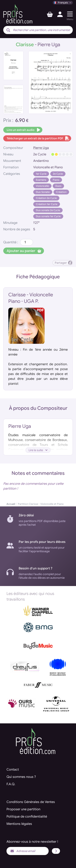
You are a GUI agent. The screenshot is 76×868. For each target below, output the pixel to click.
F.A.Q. (11, 784)
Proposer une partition (23, 809)
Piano (56, 180)
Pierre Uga (41, 148)
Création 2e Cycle (46, 198)
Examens (41, 180)
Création (61, 192)
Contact (13, 770)
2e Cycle (58, 174)
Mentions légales (19, 824)
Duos (58, 186)
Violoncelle (42, 186)
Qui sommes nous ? (21, 777)
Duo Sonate (43, 192)
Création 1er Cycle (47, 204)
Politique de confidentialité (27, 817)
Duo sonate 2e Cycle (48, 210)
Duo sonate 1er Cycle (48, 216)
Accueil (11, 504)
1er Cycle (41, 174)
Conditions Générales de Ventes (31, 802)
